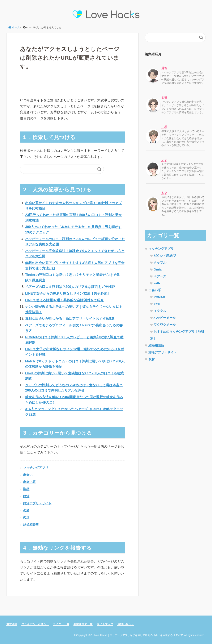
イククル (160, 311)
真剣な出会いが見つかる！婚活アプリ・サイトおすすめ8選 (70, 319)
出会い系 (29, 482)
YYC (157, 304)
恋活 (26, 517)
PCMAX (159, 297)
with (157, 283)
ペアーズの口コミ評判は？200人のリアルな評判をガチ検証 (70, 287)
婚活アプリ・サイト (37, 503)
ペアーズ (160, 276)
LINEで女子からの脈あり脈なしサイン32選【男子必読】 (68, 293)
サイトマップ (105, 624)
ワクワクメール (165, 325)
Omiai (158, 269)
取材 (26, 489)
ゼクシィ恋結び (165, 256)
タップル (160, 262)
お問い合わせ (126, 624)
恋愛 (26, 510)
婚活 (26, 496)
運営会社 (12, 624)
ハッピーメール (165, 318)
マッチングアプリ (36, 468)
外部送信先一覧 (83, 624)
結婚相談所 (31, 525)
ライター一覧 (61, 624)
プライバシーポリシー (35, 624)
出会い (28, 475)
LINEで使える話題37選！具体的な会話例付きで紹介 (64, 300)
